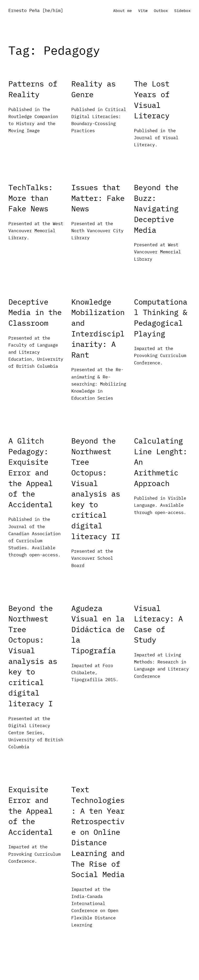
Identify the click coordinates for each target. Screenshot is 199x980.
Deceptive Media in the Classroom (35, 312)
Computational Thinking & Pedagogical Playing (161, 318)
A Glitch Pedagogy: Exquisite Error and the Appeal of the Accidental (31, 472)
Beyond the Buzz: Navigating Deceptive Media (156, 208)
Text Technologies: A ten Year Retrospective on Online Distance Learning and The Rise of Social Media (98, 832)
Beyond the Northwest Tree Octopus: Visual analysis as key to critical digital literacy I (33, 656)
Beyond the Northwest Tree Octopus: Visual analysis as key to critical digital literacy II (96, 488)
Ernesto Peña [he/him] (36, 10)
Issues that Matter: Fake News (98, 198)
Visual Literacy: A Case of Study (158, 624)
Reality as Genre (93, 89)
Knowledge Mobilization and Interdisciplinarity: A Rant (98, 328)
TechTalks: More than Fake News (31, 198)
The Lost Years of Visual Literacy (152, 100)
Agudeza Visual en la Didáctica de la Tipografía (98, 629)
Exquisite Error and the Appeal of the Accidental (31, 810)
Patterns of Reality (33, 89)
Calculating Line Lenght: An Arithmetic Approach (161, 462)
